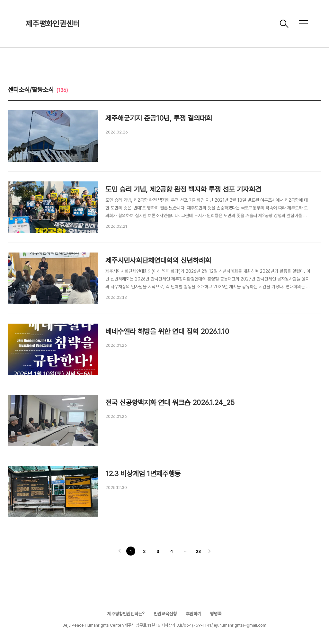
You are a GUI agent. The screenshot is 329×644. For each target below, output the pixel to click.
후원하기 (193, 614)
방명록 (216, 614)
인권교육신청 (165, 614)
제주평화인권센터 (53, 24)
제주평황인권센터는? (126, 614)
